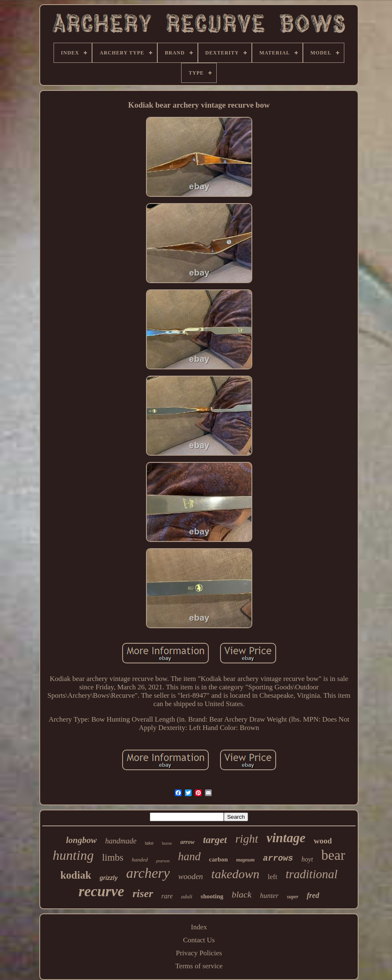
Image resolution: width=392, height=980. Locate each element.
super (293, 897)
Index (199, 927)
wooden (191, 876)
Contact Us (199, 940)
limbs (113, 857)
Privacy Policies (199, 953)
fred (313, 895)
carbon (219, 859)
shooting (212, 896)
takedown (235, 874)
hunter (269, 896)
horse (167, 843)
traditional (312, 874)
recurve (101, 891)
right (246, 839)
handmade (121, 841)
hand (190, 856)
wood (323, 841)
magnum (246, 860)
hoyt (307, 859)
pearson (163, 861)
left (273, 877)
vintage (286, 838)
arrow (187, 842)
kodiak (76, 875)
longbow (82, 840)
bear (333, 855)
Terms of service (199, 966)
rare (167, 896)
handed (140, 860)
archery (148, 873)
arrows (278, 858)
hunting (73, 855)
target (215, 840)
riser (143, 894)
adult (187, 896)
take (149, 843)
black (242, 894)
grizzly (109, 878)
